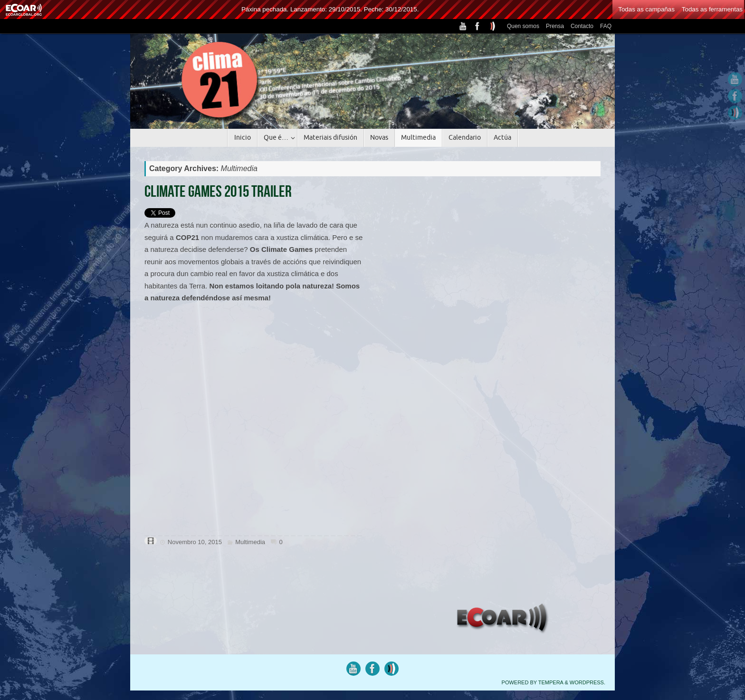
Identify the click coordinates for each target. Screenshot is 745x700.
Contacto (582, 26)
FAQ (606, 26)
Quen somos (523, 26)
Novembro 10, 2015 (195, 542)
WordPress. (587, 682)
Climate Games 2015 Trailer (218, 191)
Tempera (551, 682)
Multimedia (250, 542)
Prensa (555, 26)
